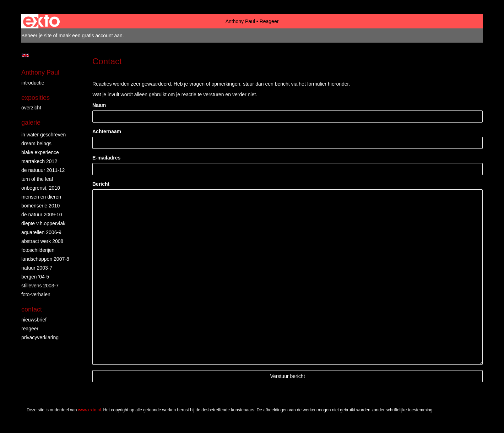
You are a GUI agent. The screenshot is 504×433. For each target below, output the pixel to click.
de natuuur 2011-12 (43, 170)
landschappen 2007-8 (45, 259)
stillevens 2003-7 (40, 286)
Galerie (31, 123)
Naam (99, 105)
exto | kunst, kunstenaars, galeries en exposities (41, 21)
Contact (32, 309)
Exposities (36, 98)
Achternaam (107, 131)
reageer (30, 329)
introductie (33, 83)
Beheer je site (37, 36)
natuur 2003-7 (37, 268)
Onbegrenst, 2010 (41, 188)
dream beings (36, 144)
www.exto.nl (90, 410)
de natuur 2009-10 (42, 215)
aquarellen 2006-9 (41, 232)
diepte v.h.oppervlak (43, 223)
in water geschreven (44, 135)
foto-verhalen (36, 294)
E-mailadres (106, 158)
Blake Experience (40, 152)
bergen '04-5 (35, 277)
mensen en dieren (41, 197)
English (25, 55)
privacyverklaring (40, 337)
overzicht (31, 108)
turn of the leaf (37, 179)
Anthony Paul (240, 21)
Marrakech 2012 (39, 161)
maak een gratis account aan (91, 36)
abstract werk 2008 (42, 241)
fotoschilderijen (38, 250)
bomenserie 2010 (40, 206)
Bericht (101, 184)
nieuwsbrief (34, 320)
